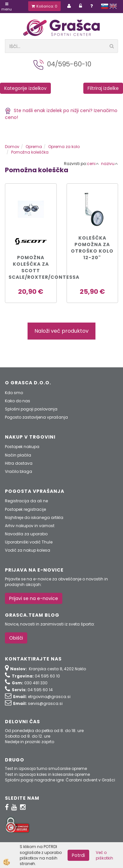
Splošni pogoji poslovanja (31, 409)
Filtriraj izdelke (103, 88)
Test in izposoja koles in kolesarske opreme (47, 774)
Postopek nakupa (22, 447)
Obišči (16, 638)
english (113, 6)
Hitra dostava (19, 463)
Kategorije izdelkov (25, 88)
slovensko (105, 6)
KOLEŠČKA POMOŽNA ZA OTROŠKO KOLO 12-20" (92, 248)
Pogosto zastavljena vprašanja (36, 417)
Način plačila (18, 455)
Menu (7, 7)
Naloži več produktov (61, 331)
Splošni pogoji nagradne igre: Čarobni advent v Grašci (60, 780)
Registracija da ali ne (26, 501)
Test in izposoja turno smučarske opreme (46, 768)
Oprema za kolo (64, 147)
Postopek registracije (25, 509)
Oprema (34, 147)
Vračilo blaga (19, 471)
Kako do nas (18, 401)
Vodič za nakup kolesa (28, 550)
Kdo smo (14, 393)
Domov (12, 147)
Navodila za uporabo (26, 534)
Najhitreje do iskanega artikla (34, 517)
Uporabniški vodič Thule (29, 542)
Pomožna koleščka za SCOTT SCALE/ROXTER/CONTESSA (31, 267)
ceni (93, 164)
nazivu (110, 164)
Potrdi (78, 855)
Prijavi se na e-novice (34, 598)
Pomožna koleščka (30, 152)
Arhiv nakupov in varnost (30, 526)
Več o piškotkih (104, 855)
